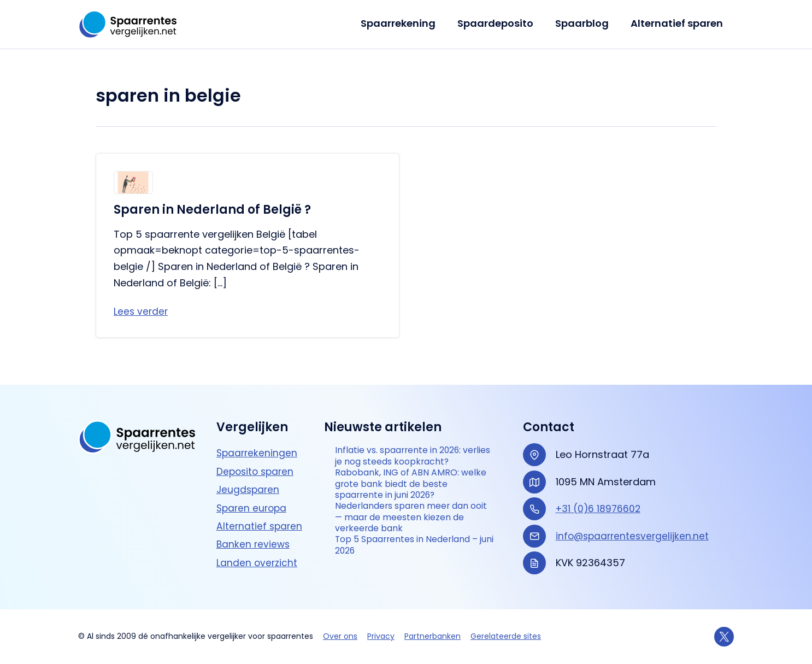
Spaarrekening (406, 23)
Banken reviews (254, 533)
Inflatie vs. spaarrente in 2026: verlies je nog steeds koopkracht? (408, 453)
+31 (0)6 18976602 (599, 498)
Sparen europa (253, 496)
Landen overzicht (258, 551)
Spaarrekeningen (258, 442)
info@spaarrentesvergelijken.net (634, 524)
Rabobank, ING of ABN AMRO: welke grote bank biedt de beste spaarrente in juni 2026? (414, 491)
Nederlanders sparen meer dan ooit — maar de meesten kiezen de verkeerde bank (412, 530)
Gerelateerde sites (506, 636)
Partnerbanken (433, 636)
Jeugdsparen (249, 478)
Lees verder (142, 312)
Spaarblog (585, 23)
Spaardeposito (501, 23)
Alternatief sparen (678, 23)
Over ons (340, 636)
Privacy (381, 636)
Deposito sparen (257, 460)
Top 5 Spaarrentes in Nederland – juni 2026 (413, 562)
